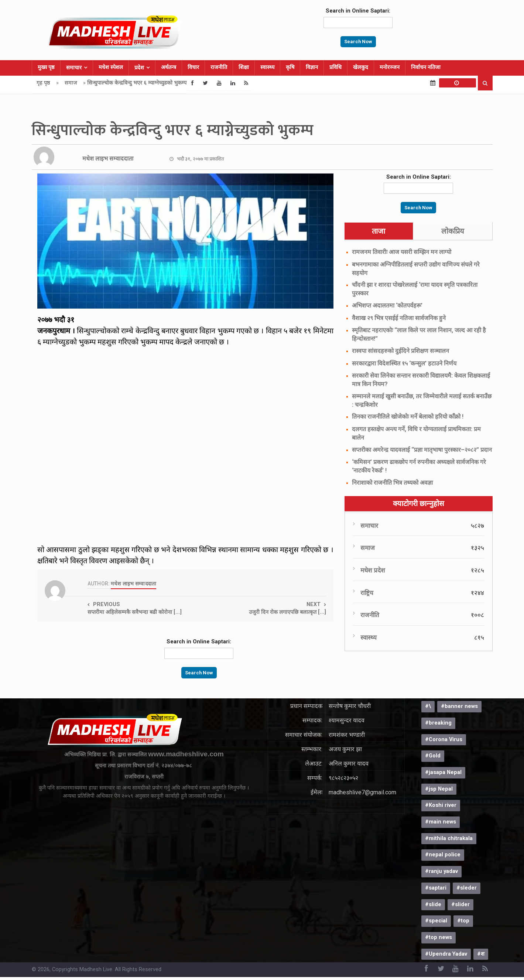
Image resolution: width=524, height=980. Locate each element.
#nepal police (443, 855)
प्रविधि (335, 67)
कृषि (290, 67)
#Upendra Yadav (446, 954)
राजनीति (219, 67)
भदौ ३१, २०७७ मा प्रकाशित (200, 159)
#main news (441, 822)
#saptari (436, 888)
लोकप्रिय (453, 231)
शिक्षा (244, 67)
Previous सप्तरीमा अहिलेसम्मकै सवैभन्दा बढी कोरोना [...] (135, 608)
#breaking (438, 723)
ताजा (379, 231)
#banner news (459, 706)
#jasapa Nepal (443, 772)
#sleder (467, 888)
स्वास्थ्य (267, 67)
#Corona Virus (444, 740)
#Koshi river (441, 805)
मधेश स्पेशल (111, 67)
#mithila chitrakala (449, 838)
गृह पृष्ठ (43, 83)
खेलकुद (361, 67)
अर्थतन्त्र (169, 67)
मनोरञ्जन (390, 67)
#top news (439, 937)
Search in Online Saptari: (358, 11)
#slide (433, 905)
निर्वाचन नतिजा (426, 67)
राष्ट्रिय (367, 593)
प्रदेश (139, 68)
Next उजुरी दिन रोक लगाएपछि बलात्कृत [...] (287, 608)
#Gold (433, 756)
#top (463, 921)
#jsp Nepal (439, 789)
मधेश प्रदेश (373, 570)
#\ (428, 706)
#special (436, 921)
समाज (71, 83)
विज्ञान (312, 67)
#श (481, 954)
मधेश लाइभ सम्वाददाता (108, 159)
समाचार (74, 68)
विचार (193, 67)
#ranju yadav (441, 871)
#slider (460, 905)
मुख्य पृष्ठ (46, 67)
